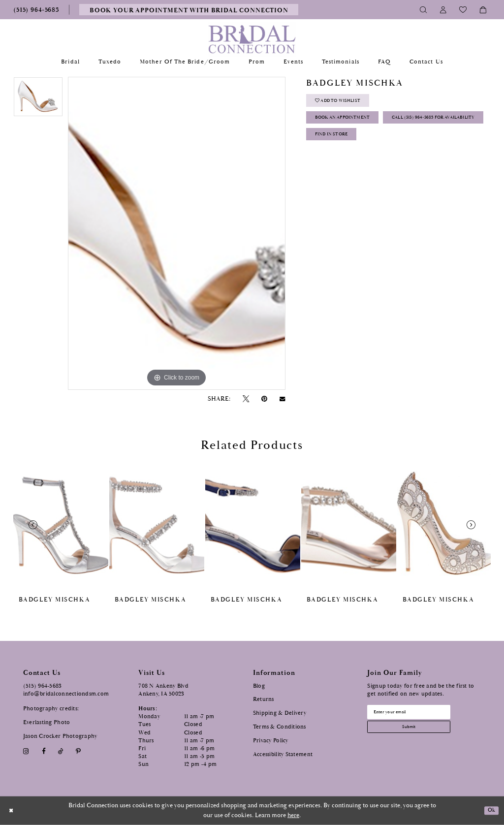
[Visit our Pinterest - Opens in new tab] (79, 751)
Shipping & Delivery (280, 713)
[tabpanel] (38, 99)
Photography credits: (51, 709)
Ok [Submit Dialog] (490, 810)
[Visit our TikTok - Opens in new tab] (61, 751)
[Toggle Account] (443, 10)
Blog (259, 686)
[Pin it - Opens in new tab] (265, 399)
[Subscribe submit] (420, 733)
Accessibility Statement (283, 754)
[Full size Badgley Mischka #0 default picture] (177, 233)
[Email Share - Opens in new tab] (283, 399)
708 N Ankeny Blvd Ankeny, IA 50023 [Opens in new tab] (163, 690)
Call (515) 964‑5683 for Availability (373, 146)
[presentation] (61, 525)
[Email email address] (420, 714)
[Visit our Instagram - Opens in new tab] (26, 751)
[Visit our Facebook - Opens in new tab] (44, 751)
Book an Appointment (354, 125)
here (293, 815)
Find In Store (339, 168)
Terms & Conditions (280, 727)
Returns (264, 699)
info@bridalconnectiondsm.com (66, 694)
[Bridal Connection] (252, 39)
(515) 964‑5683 (43, 686)
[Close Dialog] (13, 810)
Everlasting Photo (47, 722)
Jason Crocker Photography (60, 736)
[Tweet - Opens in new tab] (246, 399)
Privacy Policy (271, 741)
